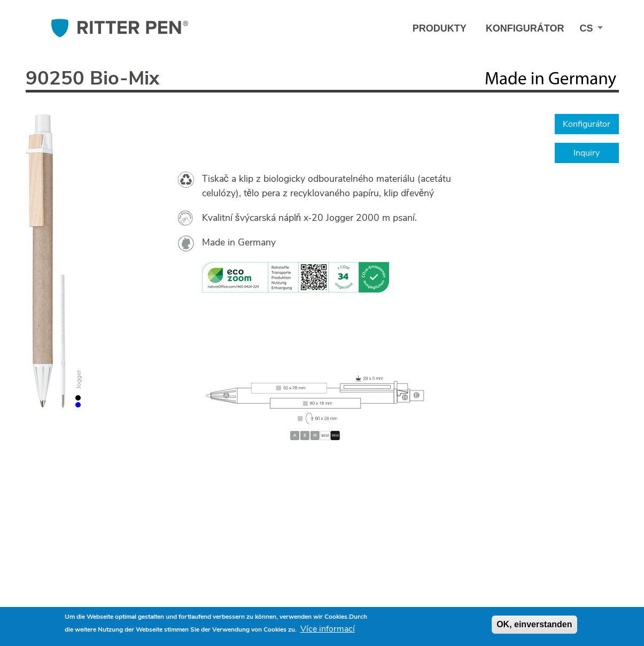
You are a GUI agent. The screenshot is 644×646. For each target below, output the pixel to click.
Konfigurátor (525, 28)
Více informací (328, 629)
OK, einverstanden (534, 624)
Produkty (440, 28)
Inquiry (587, 153)
